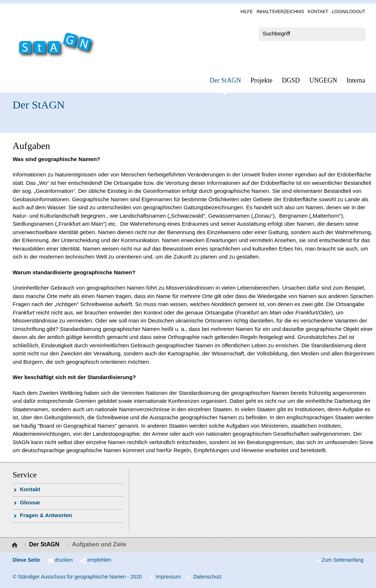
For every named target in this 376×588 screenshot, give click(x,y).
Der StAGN (225, 80)
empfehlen (99, 560)
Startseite (16, 545)
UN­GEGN (323, 80)
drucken (64, 560)
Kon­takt (318, 12)
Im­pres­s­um (168, 577)
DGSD (291, 80)
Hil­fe (247, 12)
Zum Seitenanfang (342, 560)
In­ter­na (356, 80)
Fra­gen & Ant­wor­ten (46, 515)
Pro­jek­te (262, 80)
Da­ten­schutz (208, 577)
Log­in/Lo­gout (348, 12)
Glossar (30, 502)
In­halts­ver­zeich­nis (280, 12)
